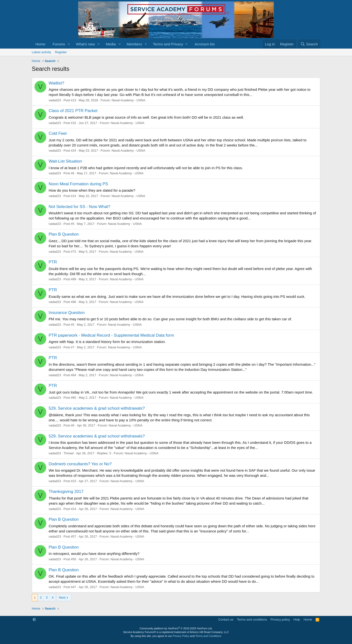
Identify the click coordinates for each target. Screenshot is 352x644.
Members (134, 44)
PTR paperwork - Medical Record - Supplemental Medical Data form (111, 335)
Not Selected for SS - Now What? (79, 207)
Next (62, 597)
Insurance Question (67, 313)
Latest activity (41, 52)
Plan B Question (64, 234)
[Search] (309, 44)
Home (40, 44)
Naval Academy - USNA (128, 100)
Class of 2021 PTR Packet (73, 111)
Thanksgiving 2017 (66, 492)
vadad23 (55, 100)
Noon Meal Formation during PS (78, 184)
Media (111, 44)
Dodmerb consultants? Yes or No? (80, 464)
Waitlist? (56, 83)
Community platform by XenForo (176, 628)
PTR (53, 262)
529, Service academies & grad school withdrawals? (97, 408)
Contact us (226, 619)
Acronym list (205, 44)
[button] (69, 44)
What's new (85, 44)
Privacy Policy (181, 636)
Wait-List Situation (65, 161)
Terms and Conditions (208, 636)
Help (297, 619)
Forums (59, 44)
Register (61, 52)
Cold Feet (58, 133)
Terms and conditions (252, 619)
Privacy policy (280, 619)
